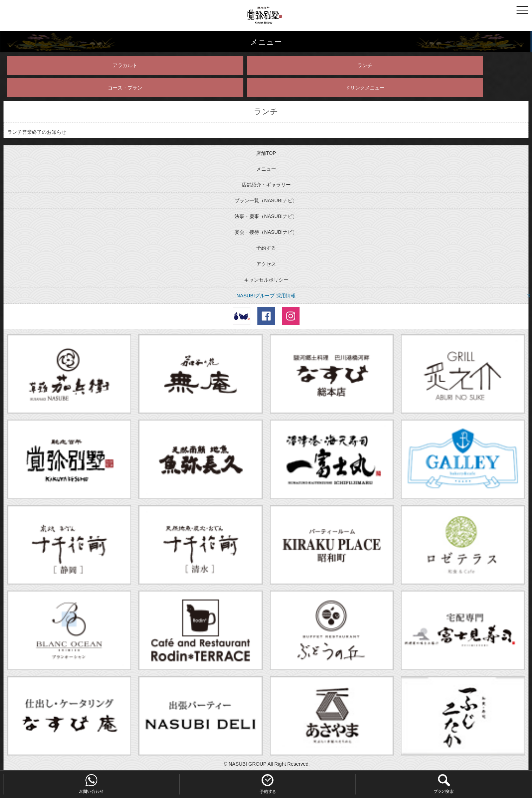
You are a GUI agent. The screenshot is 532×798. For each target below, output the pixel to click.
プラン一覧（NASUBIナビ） (266, 200)
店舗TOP (266, 153)
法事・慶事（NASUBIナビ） (266, 216)
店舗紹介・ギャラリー (266, 185)
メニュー (266, 169)
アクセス (266, 264)
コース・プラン (125, 88)
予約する (266, 248)
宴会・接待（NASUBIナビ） (266, 232)
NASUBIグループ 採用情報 (266, 296)
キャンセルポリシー (266, 280)
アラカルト (125, 65)
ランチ (365, 65)
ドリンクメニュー (365, 88)
